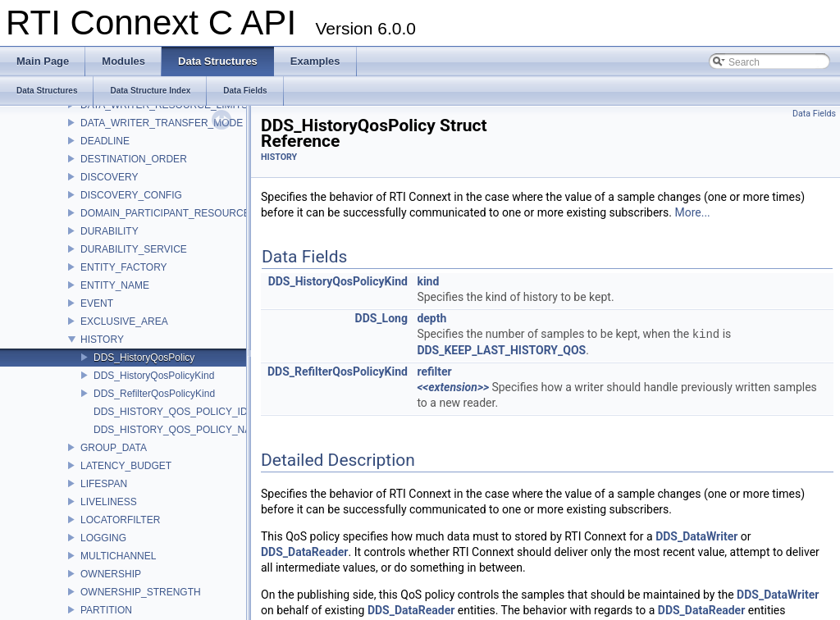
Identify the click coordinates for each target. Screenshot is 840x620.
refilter (434, 372)
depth (431, 318)
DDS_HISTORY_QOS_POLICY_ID (171, 412)
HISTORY (102, 340)
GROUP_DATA (114, 448)
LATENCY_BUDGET (126, 466)
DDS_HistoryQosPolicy (144, 358)
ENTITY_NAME (115, 285)
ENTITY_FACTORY (124, 267)
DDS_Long (381, 318)
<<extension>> (453, 387)
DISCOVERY (109, 177)
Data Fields (814, 114)
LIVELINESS (109, 502)
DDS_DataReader (304, 552)
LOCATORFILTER (120, 520)
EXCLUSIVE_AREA (124, 321)
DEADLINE (105, 141)
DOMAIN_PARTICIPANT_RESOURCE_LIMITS (184, 213)
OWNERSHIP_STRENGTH (141, 592)
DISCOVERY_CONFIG (131, 195)
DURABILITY (110, 231)
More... (692, 212)
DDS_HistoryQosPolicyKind (154, 376)
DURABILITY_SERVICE (134, 249)
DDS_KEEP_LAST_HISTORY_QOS (501, 350)
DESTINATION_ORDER (134, 159)
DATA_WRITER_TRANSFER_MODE (162, 123)
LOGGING (103, 538)
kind (428, 281)
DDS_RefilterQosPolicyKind (154, 394)
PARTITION (106, 610)
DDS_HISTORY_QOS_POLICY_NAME (180, 430)
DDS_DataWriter (696, 536)
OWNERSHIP (111, 574)
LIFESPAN (104, 484)
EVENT (97, 303)
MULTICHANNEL (118, 556)
